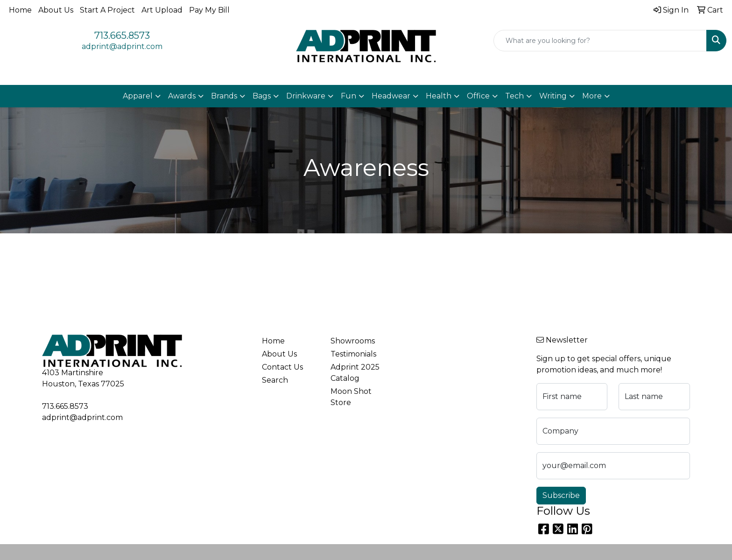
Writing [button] (553, 96)
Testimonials (353, 354)
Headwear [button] (391, 96)
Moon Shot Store (351, 397)
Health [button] (439, 96)
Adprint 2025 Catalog (355, 373)
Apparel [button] (138, 96)
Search (275, 380)
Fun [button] (348, 96)
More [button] (592, 96)
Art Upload (162, 10)
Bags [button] (262, 96)
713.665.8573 (122, 35)
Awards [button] (182, 96)
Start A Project (107, 10)
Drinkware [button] (306, 96)
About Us (56, 10)
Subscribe (561, 495)
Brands (224, 96)
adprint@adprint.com (122, 46)
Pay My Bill (209, 10)
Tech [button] (514, 96)
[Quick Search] (600, 41)
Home (20, 10)
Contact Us (282, 367)
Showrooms (353, 341)
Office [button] (478, 96)
